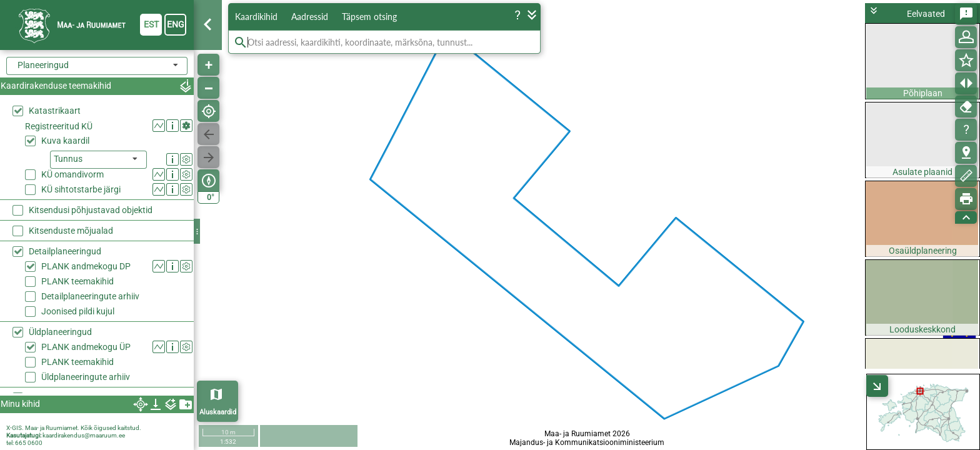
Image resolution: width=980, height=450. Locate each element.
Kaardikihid (256, 17)
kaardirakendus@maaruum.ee (84, 435)
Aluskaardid (218, 412)
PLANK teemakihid (77, 202)
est (151, 24)
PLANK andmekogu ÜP (86, 268)
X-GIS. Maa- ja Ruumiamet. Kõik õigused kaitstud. (74, 428)
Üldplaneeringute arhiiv (86, 298)
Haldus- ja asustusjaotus (77, 360)
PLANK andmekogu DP (86, 187)
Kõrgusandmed (59, 339)
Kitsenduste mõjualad (71, 152)
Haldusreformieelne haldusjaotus (93, 381)
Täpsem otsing (369, 17)
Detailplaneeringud (65, 172)
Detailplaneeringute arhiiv (90, 217)
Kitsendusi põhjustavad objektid (91, 131)
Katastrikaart (55, 111)
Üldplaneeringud (60, 253)
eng (176, 24)
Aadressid (310, 17)
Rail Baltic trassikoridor (73, 319)
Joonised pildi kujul (78, 232)
